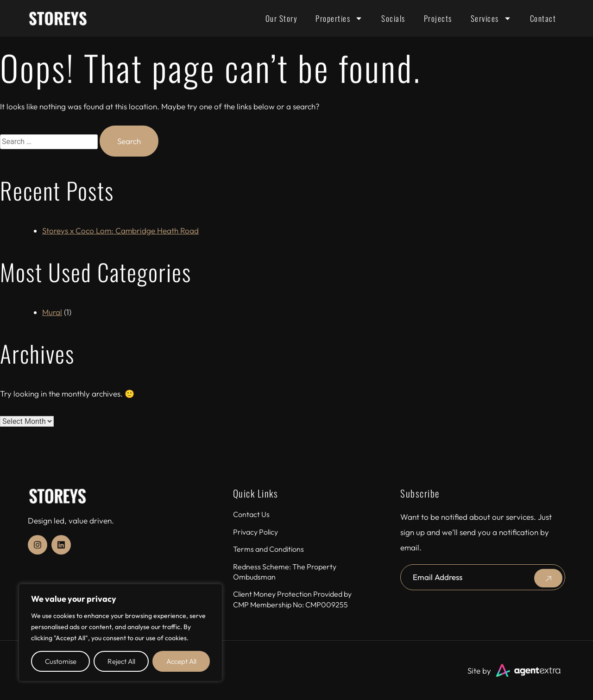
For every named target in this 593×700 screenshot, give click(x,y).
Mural (52, 312)
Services (491, 18)
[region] (120, 633)
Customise (61, 661)
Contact (543, 18)
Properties (339, 18)
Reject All (121, 661)
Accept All (181, 661)
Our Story (281, 18)
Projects (438, 18)
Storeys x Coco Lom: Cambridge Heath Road (120, 230)
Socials (393, 18)
